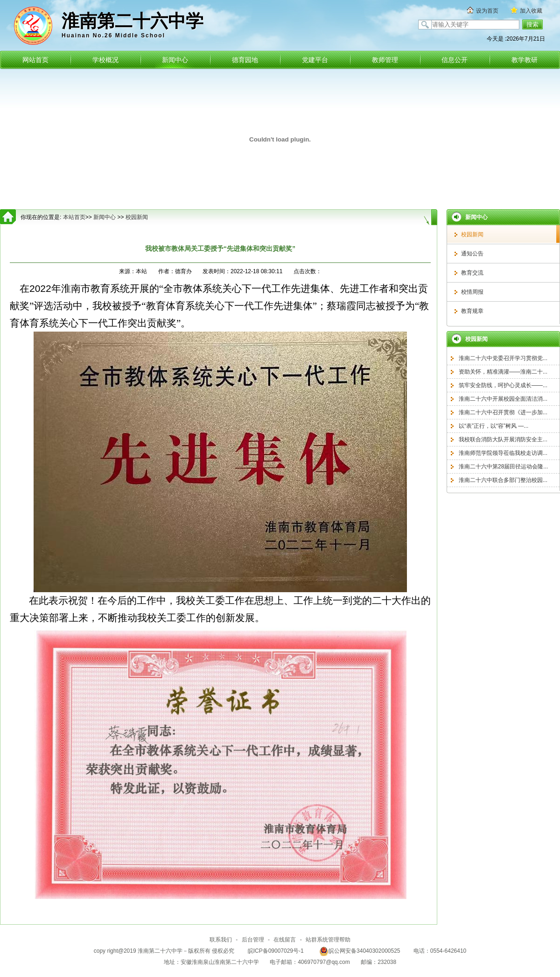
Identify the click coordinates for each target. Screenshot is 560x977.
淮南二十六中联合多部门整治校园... (503, 480)
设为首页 (487, 11)
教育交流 (472, 273)
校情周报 (472, 292)
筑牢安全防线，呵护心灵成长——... (503, 385)
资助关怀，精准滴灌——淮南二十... (503, 372)
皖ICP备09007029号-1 (276, 951)
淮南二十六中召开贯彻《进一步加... (503, 412)
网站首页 (35, 60)
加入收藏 (531, 11)
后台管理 (253, 940)
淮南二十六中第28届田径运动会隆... (503, 467)
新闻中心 (175, 60)
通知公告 (472, 254)
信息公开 (455, 60)
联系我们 (221, 940)
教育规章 (472, 311)
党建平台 (315, 60)
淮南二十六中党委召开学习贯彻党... (503, 358)
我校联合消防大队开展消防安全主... (503, 439)
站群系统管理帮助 (328, 940)
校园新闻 (472, 234)
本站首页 (74, 217)
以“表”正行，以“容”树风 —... (493, 426)
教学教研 (525, 60)
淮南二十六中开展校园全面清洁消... (503, 399)
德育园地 (245, 60)
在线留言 (285, 940)
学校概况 (105, 60)
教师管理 (385, 60)
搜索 (532, 25)
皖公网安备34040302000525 (360, 951)
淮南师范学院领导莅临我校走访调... (503, 453)
